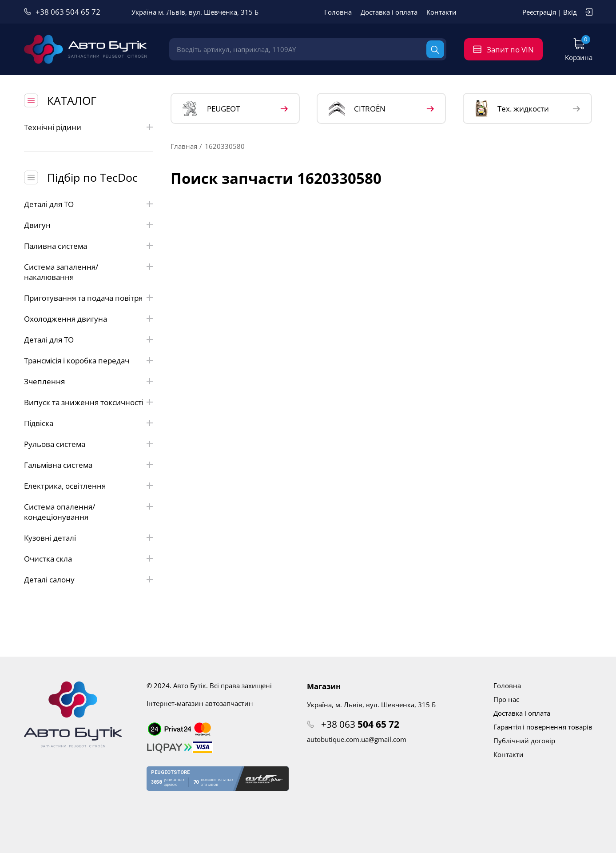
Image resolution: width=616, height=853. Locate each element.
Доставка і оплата (389, 12)
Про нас (506, 699)
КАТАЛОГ (72, 100)
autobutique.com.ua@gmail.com (357, 739)
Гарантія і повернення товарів (543, 727)
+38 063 (360, 724)
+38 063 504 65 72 (68, 12)
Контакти (441, 12)
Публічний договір (524, 741)
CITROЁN (357, 109)
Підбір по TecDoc (92, 177)
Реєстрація (539, 12)
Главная (184, 146)
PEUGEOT (211, 109)
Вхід (570, 12)
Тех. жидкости (512, 108)
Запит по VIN (510, 50)
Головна (338, 12)
